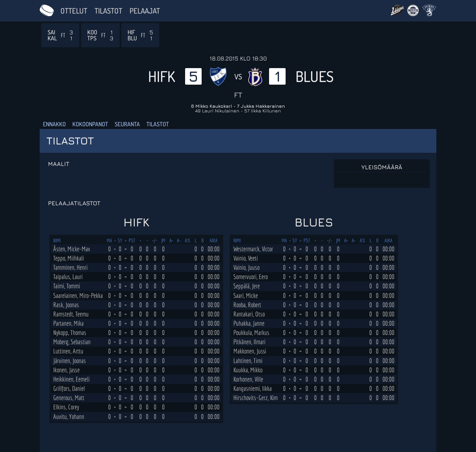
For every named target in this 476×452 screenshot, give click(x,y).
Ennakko (54, 124)
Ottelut (74, 11)
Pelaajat (145, 11)
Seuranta (127, 124)
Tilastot (108, 11)
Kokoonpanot (90, 124)
